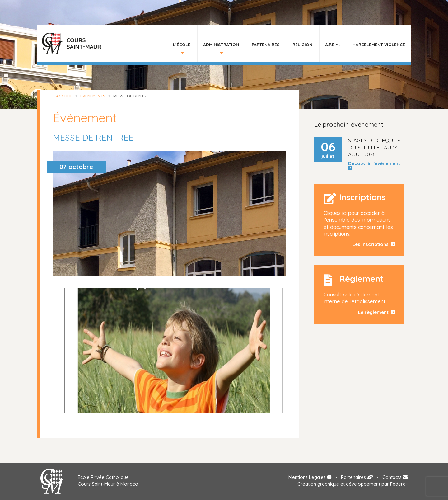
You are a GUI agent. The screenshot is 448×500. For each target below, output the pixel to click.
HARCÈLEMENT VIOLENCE (379, 44)
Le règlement (377, 312)
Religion (302, 44)
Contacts (395, 477)
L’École (182, 44)
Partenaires (266, 44)
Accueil (64, 96)
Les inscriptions (374, 244)
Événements (93, 96)
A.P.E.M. (332, 44)
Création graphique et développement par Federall (352, 484)
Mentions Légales (310, 477)
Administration (221, 44)
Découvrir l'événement (375, 166)
